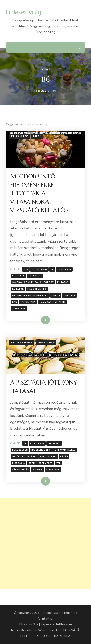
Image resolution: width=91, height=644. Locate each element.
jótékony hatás (65, 450)
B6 (52, 269)
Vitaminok (19, 308)
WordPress (46, 630)
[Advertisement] (45, 543)
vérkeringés (21, 470)
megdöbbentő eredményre (30, 295)
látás (64, 456)
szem (32, 463)
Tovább (40, 320)
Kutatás (63, 282)
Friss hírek (20, 136)
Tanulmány (28, 302)
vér (59, 463)
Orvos (56, 295)
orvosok (69, 295)
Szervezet (46, 463)
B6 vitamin (64, 269)
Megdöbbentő (37, 289)
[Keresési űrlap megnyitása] (78, 47)
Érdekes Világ (24, 12)
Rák (15, 302)
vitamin (60, 302)
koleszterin (48, 456)
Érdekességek (22, 342)
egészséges (20, 450)
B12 (26, 269)
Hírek (37, 136)
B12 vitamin (39, 269)
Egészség (35, 276)
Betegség (19, 276)
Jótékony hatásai (24, 456)
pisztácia (19, 463)
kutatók (18, 289)
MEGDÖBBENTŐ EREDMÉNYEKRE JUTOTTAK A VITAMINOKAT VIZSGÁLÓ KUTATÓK (40, 193)
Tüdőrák (45, 302)
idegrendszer (41, 450)
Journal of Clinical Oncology (33, 282)
